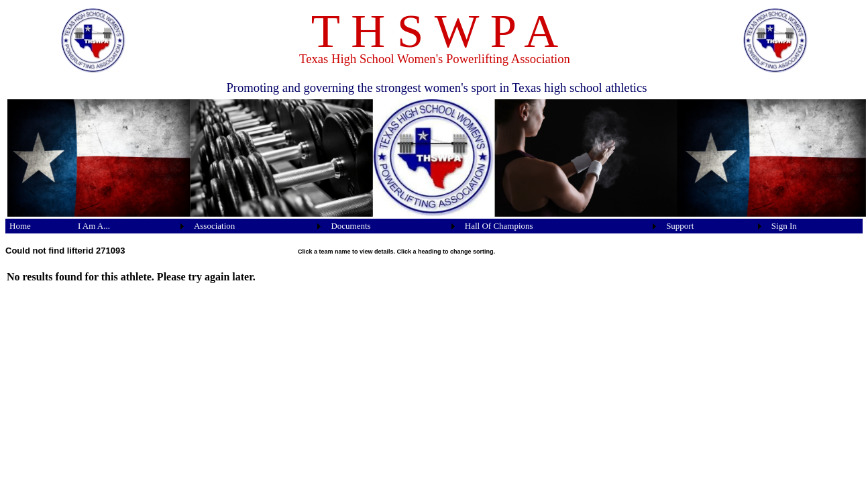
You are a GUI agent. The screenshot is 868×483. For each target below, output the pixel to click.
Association (214, 226)
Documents (350, 226)
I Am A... (94, 226)
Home (20, 226)
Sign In (784, 226)
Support (680, 226)
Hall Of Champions (499, 226)
